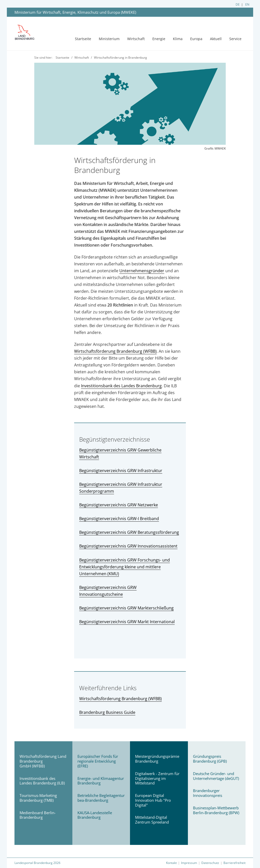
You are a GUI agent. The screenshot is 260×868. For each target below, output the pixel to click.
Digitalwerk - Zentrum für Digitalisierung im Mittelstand (157, 778)
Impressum (189, 863)
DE (238, 4)
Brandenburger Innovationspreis (208, 793)
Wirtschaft (136, 39)
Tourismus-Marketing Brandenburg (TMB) (38, 798)
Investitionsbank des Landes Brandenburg (121, 386)
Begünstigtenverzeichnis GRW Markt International (127, 622)
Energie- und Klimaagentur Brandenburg (101, 781)
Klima (178, 39)
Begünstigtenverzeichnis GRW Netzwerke (119, 505)
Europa (196, 39)
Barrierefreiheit (234, 863)
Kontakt (171, 863)
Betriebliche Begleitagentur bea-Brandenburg (101, 798)
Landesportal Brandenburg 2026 (37, 863)
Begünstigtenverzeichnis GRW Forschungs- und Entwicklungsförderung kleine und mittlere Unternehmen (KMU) (125, 567)
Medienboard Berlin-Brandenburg (38, 815)
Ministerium (109, 39)
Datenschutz (210, 863)
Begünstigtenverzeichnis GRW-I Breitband (119, 519)
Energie (159, 39)
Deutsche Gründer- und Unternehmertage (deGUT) (216, 776)
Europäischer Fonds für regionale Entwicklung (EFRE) (98, 761)
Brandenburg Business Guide (107, 712)
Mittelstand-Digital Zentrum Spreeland (152, 820)
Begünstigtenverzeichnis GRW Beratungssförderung (129, 532)
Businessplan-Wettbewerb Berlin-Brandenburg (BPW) (216, 810)
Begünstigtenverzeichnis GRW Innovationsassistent (128, 546)
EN (247, 4)
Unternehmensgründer (142, 271)
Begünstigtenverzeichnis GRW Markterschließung (126, 608)
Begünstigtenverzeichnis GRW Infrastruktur (121, 471)
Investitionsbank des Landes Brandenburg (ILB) (42, 781)
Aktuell (216, 39)
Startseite (83, 39)
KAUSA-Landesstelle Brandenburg (95, 815)
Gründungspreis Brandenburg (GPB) (210, 759)
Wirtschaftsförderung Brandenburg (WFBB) (115, 351)
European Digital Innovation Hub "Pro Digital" (153, 800)
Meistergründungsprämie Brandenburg (157, 759)
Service (235, 39)
